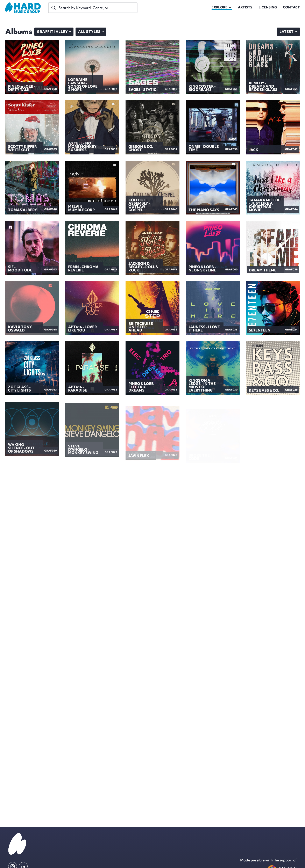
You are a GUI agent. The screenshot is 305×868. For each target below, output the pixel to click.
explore (222, 8)
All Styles (91, 32)
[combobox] (288, 32)
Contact (291, 8)
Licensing (268, 8)
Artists (245, 8)
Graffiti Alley (54, 32)
